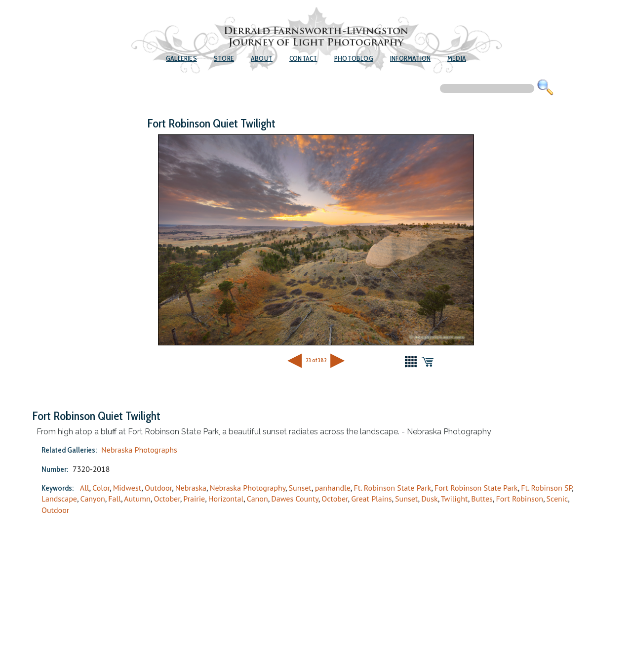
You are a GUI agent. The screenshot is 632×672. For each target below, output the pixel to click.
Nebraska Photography (248, 488)
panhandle (333, 488)
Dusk (430, 499)
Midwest (127, 488)
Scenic (557, 499)
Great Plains (371, 499)
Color (101, 488)
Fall (115, 499)
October (167, 499)
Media (457, 58)
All (85, 488)
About (262, 58)
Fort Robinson (519, 499)
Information (410, 58)
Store (224, 58)
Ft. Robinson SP (546, 488)
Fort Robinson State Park (476, 488)
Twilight (454, 499)
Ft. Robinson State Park (392, 488)
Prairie (194, 499)
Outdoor (158, 488)
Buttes (482, 499)
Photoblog (354, 58)
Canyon (93, 499)
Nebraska (191, 488)
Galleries (181, 58)
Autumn (137, 499)
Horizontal (226, 499)
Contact (303, 58)
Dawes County (295, 499)
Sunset (300, 488)
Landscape (59, 499)
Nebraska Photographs (139, 450)
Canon (257, 499)
